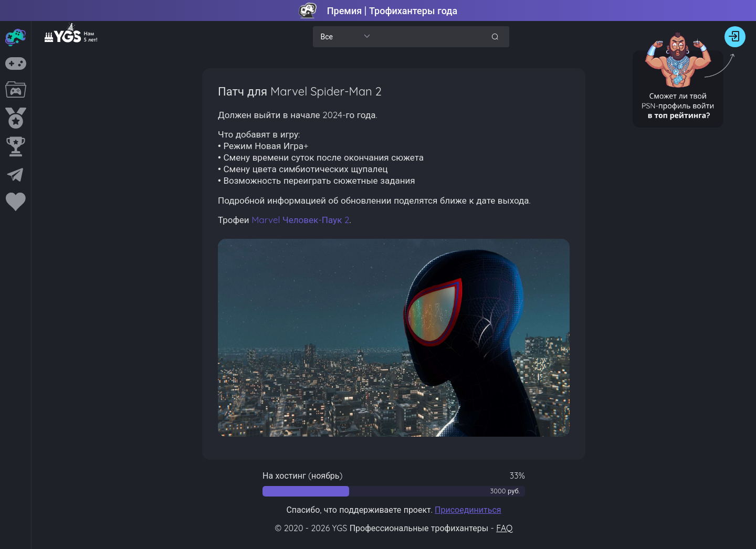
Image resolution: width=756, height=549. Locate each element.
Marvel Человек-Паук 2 (300, 220)
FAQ (504, 528)
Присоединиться (468, 510)
